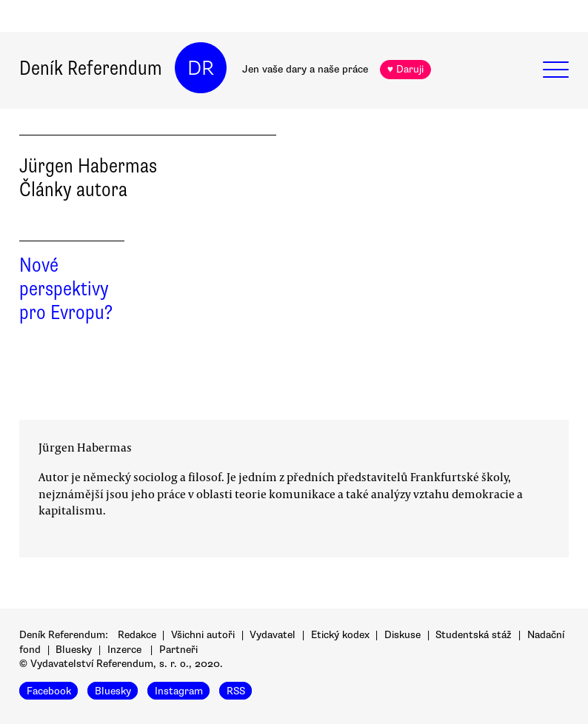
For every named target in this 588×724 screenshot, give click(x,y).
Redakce (137, 635)
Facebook (49, 691)
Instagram (179, 691)
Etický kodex (340, 635)
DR (201, 68)
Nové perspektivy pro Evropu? (66, 289)
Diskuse (402, 635)
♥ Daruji (405, 69)
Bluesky (74, 650)
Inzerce (124, 650)
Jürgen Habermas (85, 447)
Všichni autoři (203, 635)
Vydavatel (273, 635)
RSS (236, 691)
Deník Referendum (91, 68)
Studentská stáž (474, 635)
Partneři (178, 650)
